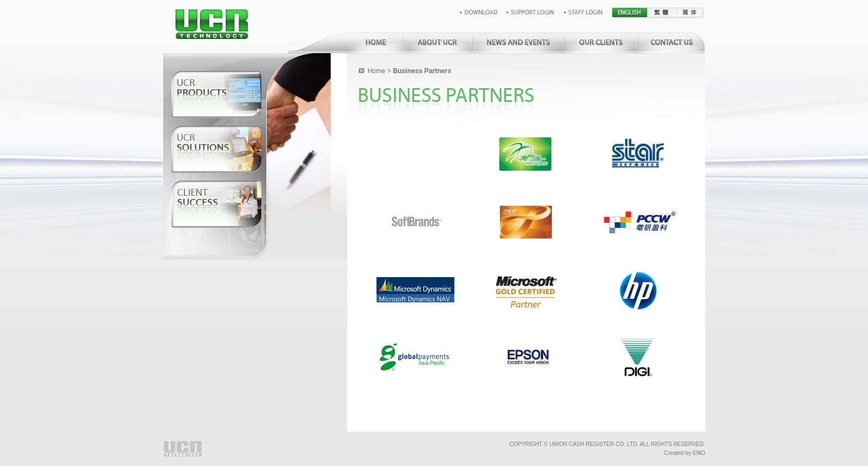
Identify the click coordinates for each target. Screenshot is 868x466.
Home (376, 71)
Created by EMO (685, 453)
